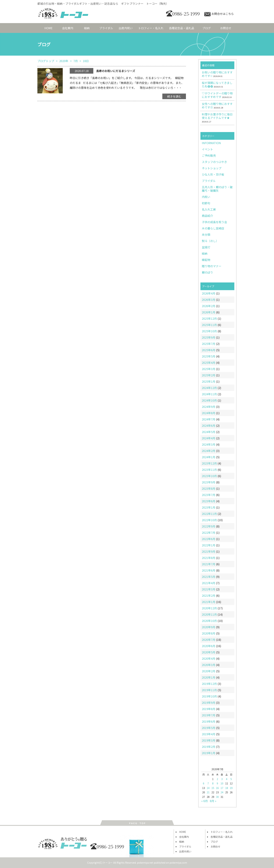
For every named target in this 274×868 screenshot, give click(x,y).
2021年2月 (209, 596)
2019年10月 (209, 696)
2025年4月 (209, 363)
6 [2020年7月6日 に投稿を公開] (204, 783)
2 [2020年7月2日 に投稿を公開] (217, 779)
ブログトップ (46, 61)
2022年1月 (209, 545)
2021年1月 (209, 602)
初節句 (206, 203)
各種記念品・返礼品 (182, 28)
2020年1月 (209, 677)
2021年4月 (209, 583)
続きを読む (174, 96)
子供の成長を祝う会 (214, 222)
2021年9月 (209, 551)
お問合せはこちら (219, 14)
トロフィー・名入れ (151, 28)
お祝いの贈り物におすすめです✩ (217, 74)
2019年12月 (209, 684)
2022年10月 (209, 520)
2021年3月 (209, 589)
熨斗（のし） (210, 241)
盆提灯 (206, 247)
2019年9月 (209, 703)
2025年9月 (209, 337)
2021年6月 (209, 570)
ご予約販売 (209, 155)
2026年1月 (209, 312)
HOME (48, 28)
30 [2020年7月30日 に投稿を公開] (217, 797)
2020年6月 (209, 646)
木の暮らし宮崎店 (213, 228)
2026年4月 (209, 293)
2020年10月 (209, 621)
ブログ (207, 28)
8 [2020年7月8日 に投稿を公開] (213, 783)
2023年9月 (209, 482)
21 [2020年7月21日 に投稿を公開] (208, 792)
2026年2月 (209, 306)
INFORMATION (211, 143)
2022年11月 (209, 514)
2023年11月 (209, 470)
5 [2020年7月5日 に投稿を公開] (231, 779)
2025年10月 (209, 331)
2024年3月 (209, 444)
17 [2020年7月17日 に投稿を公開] (222, 788)
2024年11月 (209, 394)
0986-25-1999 (183, 14)
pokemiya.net (145, 863)
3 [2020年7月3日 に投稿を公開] (222, 779)
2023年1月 (209, 507)
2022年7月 (209, 533)
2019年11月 (209, 690)
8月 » (213, 801)
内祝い (206, 197)
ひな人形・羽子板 (213, 174)
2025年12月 (209, 318)
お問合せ (226, 28)
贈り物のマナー (212, 266)
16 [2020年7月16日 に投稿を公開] (217, 788)
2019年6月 (209, 721)
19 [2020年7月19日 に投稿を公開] (231, 788)
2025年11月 (209, 325)
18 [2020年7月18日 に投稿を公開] (227, 788)
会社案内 (68, 28)
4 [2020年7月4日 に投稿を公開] (227, 779)
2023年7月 (209, 495)
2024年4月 (209, 438)
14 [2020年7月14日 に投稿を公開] (208, 788)
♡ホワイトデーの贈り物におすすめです (217, 95)
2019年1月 (209, 753)
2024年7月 (209, 419)
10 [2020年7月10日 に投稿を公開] (222, 783)
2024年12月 (209, 388)
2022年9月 (209, 526)
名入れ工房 (209, 209)
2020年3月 (209, 665)
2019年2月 (209, 747)
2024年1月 (209, 457)
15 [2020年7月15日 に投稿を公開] (213, 788)
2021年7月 (209, 564)
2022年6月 (209, 539)
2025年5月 (209, 356)
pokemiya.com (178, 863)
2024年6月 (209, 426)
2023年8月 (209, 488)
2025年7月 (209, 344)
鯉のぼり (207, 272)
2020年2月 (209, 671)
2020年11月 (209, 614)
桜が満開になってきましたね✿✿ (217, 84)
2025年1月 (209, 381)
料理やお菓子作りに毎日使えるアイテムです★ (217, 116)
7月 (76, 61)
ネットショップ (212, 168)
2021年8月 (209, 558)
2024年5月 (209, 432)
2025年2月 (209, 375)
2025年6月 (209, 350)
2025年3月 (209, 369)
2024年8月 (209, 413)
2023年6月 (209, 501)
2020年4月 (209, 658)
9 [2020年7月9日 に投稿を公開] (217, 783)
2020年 (64, 61)
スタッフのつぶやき (214, 162)
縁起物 (206, 260)
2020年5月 (209, 652)
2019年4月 (209, 734)
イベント (207, 149)
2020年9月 (209, 627)
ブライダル (106, 28)
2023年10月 (209, 476)
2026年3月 (209, 300)
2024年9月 (209, 407)
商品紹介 (207, 216)
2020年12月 (209, 608)
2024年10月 (209, 400)
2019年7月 (209, 715)
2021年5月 (209, 577)
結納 (87, 28)
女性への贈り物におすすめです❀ (217, 105)
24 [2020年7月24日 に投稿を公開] (222, 792)
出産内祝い (126, 28)
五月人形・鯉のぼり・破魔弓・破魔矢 (217, 189)
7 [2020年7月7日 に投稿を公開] (208, 783)
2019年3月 (209, 740)
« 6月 (205, 801)
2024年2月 (209, 451)
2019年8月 (209, 709)
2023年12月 (209, 463)
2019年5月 (209, 728)
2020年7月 (209, 640)
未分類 (206, 235)
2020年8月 (209, 633)
